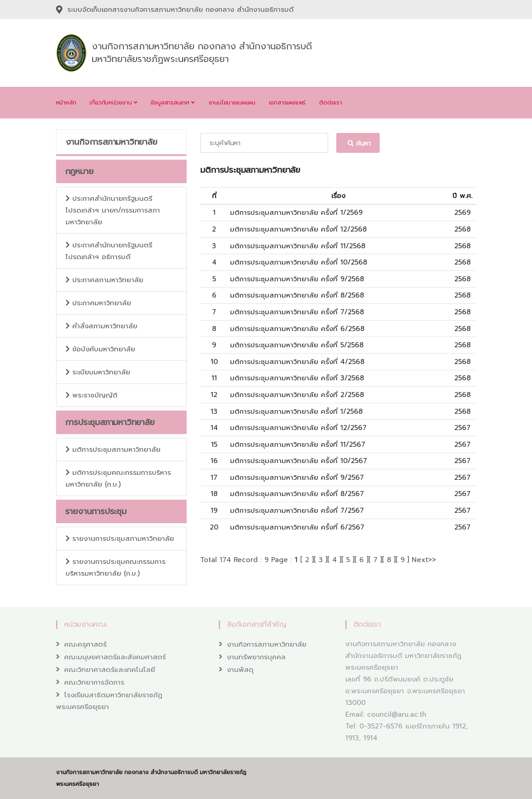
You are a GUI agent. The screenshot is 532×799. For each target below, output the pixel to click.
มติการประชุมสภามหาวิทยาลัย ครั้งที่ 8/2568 (297, 295)
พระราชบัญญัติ (92, 395)
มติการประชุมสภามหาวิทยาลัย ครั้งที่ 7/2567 (297, 511)
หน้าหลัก (66, 103)
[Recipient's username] (264, 143)
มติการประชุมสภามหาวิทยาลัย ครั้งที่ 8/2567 (297, 494)
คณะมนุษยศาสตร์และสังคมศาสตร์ (115, 657)
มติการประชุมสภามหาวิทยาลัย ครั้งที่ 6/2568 (297, 329)
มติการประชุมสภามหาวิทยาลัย (113, 449)
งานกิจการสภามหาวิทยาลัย (267, 644)
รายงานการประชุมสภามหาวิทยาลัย (120, 539)
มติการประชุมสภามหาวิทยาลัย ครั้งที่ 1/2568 (296, 411)
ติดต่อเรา (331, 103)
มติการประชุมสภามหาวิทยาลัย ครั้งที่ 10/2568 (299, 262)
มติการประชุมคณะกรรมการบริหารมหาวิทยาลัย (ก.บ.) (118, 478)
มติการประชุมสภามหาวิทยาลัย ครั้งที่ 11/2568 (298, 246)
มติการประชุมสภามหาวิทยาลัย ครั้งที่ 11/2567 (298, 444)
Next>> (424, 560)
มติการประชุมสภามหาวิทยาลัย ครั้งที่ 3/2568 (297, 378)
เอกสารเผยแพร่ (287, 103)
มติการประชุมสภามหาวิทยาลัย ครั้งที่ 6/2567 (297, 527)
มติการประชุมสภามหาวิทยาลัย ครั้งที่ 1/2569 (296, 213)
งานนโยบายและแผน (232, 103)
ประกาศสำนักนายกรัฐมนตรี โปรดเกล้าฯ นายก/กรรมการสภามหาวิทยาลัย (113, 210)
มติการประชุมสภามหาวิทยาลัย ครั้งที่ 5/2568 (297, 345)
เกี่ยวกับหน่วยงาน (113, 103)
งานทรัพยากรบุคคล (256, 657)
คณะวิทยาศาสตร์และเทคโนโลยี (110, 670)
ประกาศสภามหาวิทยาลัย (104, 280)
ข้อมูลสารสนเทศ (172, 103)
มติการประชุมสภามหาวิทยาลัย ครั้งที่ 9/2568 (297, 279)
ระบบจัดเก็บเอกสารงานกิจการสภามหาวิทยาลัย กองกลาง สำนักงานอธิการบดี (181, 9)
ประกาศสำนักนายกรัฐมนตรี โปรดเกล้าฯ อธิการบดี (109, 251)
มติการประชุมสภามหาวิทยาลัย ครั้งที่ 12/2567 (298, 428)
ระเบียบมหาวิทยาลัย (98, 372)
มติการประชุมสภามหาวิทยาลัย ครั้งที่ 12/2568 (298, 229)
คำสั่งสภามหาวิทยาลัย (101, 326)
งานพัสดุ (240, 670)
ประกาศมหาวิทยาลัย (98, 303)
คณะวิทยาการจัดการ (94, 682)
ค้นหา (358, 144)
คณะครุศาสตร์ (85, 644)
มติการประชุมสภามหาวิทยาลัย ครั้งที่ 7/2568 (297, 312)
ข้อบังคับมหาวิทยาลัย (100, 349)
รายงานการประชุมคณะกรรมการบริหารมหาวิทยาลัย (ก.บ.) (115, 567)
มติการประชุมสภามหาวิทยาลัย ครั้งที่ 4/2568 (297, 362)
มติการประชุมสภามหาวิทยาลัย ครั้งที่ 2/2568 (297, 395)
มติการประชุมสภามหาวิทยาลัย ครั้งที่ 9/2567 (297, 478)
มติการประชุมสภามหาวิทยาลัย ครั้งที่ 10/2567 (299, 461)
